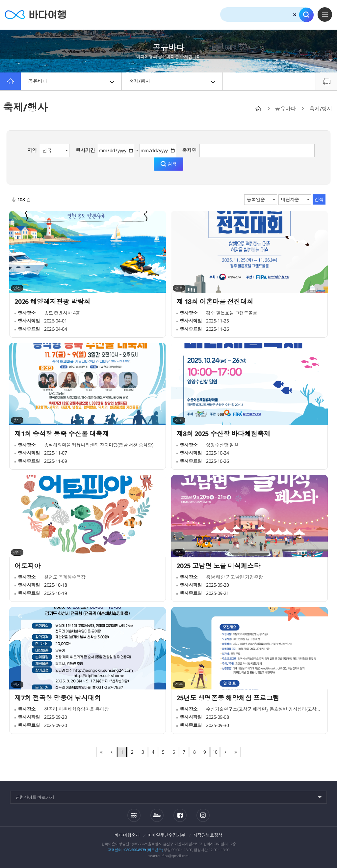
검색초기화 (295, 15)
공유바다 (72, 81)
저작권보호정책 (208, 835)
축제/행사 (173, 81)
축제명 (189, 150)
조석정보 (134, 815)
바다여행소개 (127, 835)
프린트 (326, 81)
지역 (32, 150)
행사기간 (85, 150)
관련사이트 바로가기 (35, 797)
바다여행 (36, 15)
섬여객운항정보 (157, 815)
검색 (306, 15)
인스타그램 (203, 815)
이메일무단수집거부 (166, 835)
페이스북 (180, 815)
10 (215, 752)
